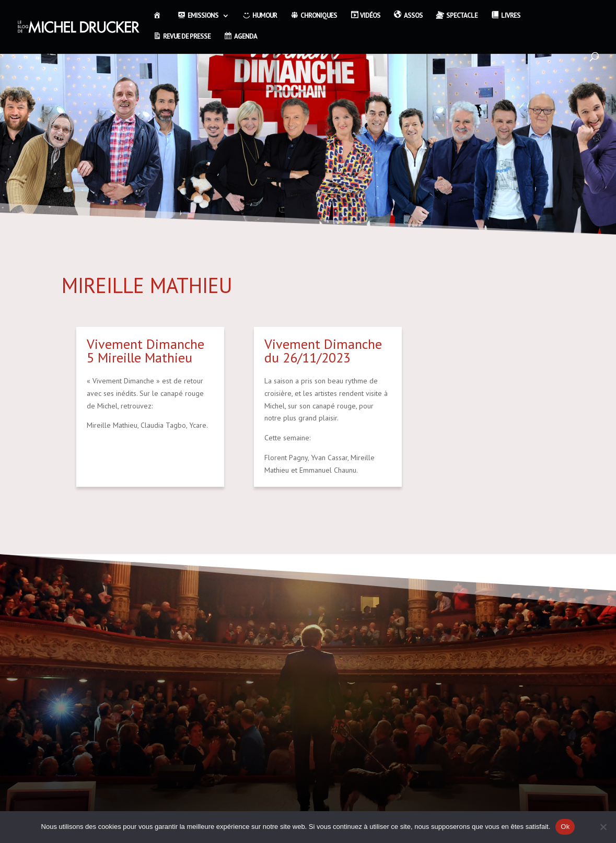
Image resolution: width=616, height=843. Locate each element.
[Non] (603, 827)
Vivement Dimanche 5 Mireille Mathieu (146, 351)
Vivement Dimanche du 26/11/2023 (323, 351)
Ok (565, 827)
